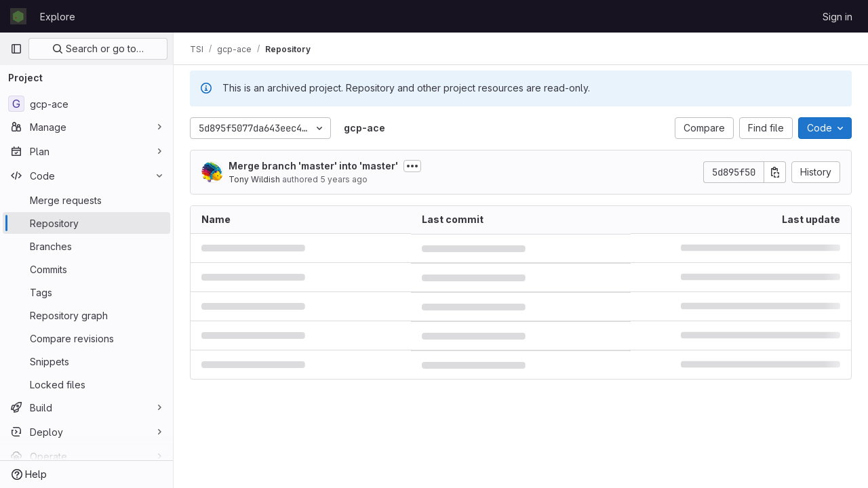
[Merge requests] (86, 200)
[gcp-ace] (86, 104)
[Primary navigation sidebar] (16, 49)
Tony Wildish (254, 179)
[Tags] (86, 292)
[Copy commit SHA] (775, 172)
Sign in (837, 17)
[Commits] (86, 269)
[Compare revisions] (86, 338)
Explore (58, 17)
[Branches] (86, 246)
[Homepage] (18, 16)
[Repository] (86, 223)
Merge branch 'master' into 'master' (313, 166)
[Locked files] (86, 384)
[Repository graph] (86, 315)
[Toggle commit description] (412, 166)
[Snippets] (86, 361)
